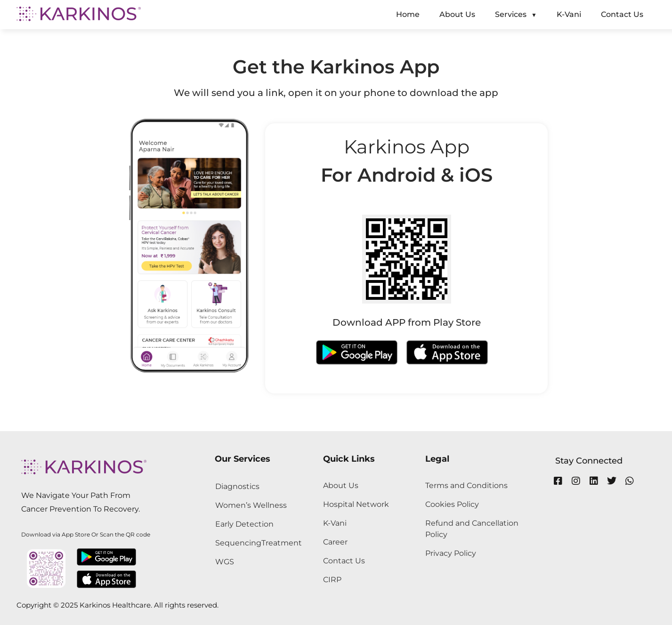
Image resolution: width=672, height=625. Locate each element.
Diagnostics (237, 486)
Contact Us (344, 561)
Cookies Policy (452, 504)
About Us (341, 485)
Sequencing (238, 543)
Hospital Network (356, 504)
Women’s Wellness (251, 505)
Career (335, 542)
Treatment (282, 543)
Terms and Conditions (466, 485)
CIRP (332, 580)
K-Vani (335, 523)
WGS (225, 562)
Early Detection (244, 524)
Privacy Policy (451, 553)
